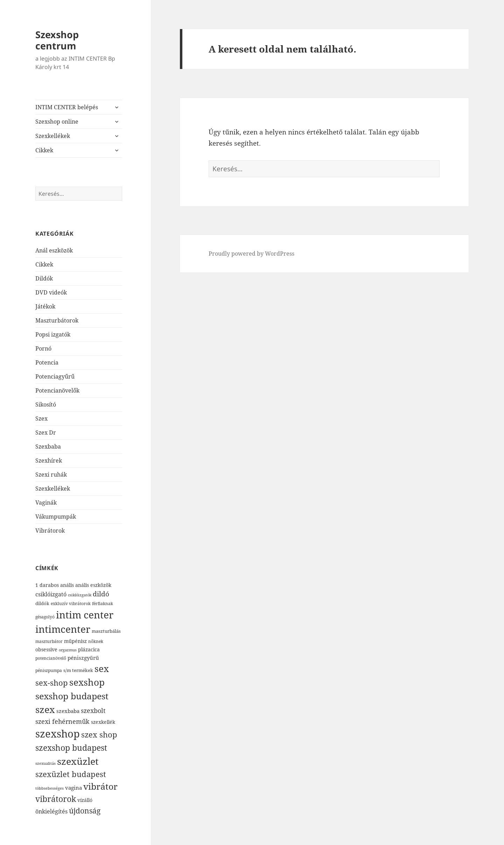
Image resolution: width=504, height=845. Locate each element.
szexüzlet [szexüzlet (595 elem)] (78, 761)
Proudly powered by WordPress (251, 254)
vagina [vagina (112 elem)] (73, 788)
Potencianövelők (57, 390)
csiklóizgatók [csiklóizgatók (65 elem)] (80, 595)
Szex (41, 418)
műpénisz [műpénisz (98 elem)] (75, 641)
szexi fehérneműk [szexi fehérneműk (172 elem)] (62, 721)
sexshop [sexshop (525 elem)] (87, 682)
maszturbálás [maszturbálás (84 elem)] (106, 631)
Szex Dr (46, 432)
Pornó (43, 348)
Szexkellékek (53, 136)
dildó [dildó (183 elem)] (101, 594)
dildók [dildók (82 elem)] (42, 603)
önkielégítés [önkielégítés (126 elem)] (51, 811)
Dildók (44, 278)
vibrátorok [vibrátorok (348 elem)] (56, 799)
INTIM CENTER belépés (67, 107)
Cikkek (44, 150)
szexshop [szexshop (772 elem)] (58, 734)
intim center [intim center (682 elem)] (85, 615)
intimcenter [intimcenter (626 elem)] (63, 629)
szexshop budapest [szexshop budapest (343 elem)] (71, 748)
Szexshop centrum (57, 40)
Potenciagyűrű (55, 376)
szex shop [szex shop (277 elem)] (99, 735)
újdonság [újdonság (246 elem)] (85, 811)
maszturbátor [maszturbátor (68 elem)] (49, 641)
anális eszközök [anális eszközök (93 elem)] (93, 585)
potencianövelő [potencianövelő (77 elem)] (51, 658)
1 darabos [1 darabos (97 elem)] (47, 585)
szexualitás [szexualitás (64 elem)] (45, 763)
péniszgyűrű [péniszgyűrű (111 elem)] (83, 658)
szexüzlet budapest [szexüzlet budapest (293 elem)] (71, 774)
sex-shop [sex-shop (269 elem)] (52, 683)
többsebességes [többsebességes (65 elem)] (50, 788)
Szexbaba (48, 446)
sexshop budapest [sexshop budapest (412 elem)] (72, 696)
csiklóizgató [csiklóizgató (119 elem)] (51, 594)
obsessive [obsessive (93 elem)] (46, 649)
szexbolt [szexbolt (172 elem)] (93, 710)
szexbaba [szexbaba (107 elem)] (68, 711)
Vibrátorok (50, 531)
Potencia (47, 362)
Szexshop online (57, 122)
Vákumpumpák (56, 517)
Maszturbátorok (57, 320)
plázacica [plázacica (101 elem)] (89, 649)
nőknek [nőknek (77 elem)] (96, 641)
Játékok (45, 306)
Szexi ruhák (51, 475)
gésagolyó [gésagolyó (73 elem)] (45, 617)
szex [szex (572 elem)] (45, 709)
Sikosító (46, 404)
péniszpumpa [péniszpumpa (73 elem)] (49, 670)
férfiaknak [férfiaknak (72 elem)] (103, 603)
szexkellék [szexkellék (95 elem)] (103, 722)
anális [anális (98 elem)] (67, 585)
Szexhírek (49, 460)
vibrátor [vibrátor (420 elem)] (100, 786)
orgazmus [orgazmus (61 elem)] (68, 650)
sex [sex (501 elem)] (102, 669)
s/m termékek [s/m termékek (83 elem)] (78, 670)
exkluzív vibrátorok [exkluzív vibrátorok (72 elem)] (71, 603)
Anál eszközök (54, 250)
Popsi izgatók (53, 334)
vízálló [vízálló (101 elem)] (85, 800)
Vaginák (46, 503)
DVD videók (51, 292)
